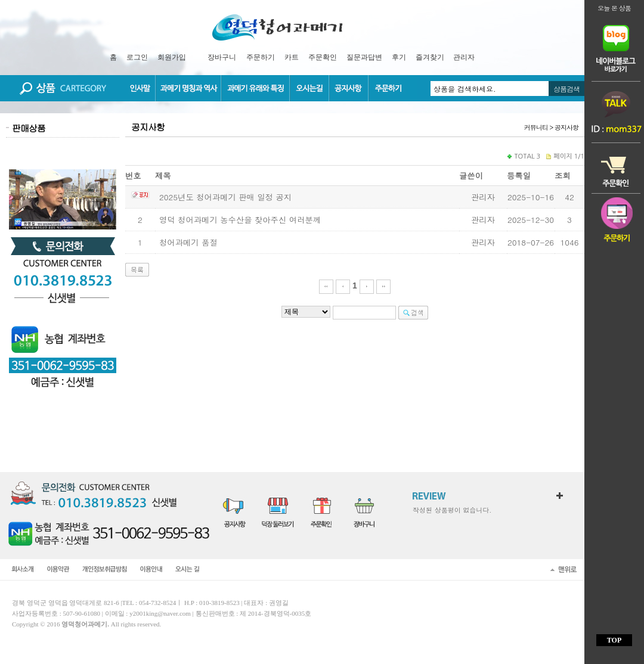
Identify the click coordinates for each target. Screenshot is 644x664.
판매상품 (29, 128)
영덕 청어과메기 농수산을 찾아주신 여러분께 (240, 220)
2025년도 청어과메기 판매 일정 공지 (225, 197)
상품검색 (566, 89)
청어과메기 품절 (188, 242)
